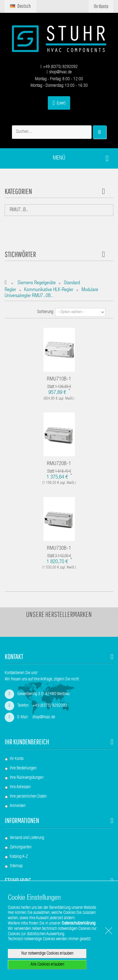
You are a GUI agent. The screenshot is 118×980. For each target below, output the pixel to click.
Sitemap (16, 866)
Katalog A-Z (19, 857)
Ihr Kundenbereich (27, 742)
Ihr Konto (17, 759)
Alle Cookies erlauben (47, 965)
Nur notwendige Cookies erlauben (47, 954)
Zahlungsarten (21, 847)
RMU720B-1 (59, 464)
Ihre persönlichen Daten (28, 797)
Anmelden (18, 806)
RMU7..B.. (19, 210)
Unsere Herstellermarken (59, 614)
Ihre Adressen (20, 787)
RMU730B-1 (59, 549)
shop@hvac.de (59, 72)
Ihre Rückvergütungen (27, 778)
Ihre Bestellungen (23, 768)
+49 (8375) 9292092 (59, 67)
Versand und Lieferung (27, 838)
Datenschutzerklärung (79, 924)
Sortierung (45, 312)
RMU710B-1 (59, 379)
